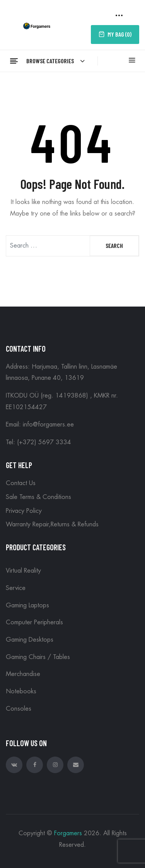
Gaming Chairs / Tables (38, 657)
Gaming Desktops (30, 640)
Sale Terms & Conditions (38, 497)
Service (16, 588)
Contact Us (21, 483)
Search (114, 245)
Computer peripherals (34, 622)
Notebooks (21, 691)
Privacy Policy (24, 511)
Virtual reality (23, 571)
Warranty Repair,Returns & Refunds (52, 524)
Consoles (19, 709)
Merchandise (23, 674)
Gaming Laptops (27, 605)
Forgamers (68, 833)
